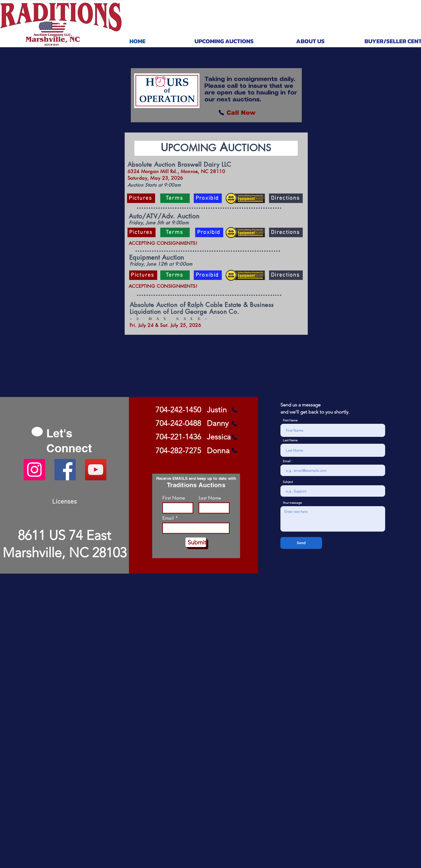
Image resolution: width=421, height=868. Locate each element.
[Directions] (286, 198)
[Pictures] (141, 198)
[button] (224, 41)
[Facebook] (65, 470)
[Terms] (175, 198)
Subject (288, 482)
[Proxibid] (208, 198)
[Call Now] (241, 112)
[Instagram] (34, 470)
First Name (174, 498)
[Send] (301, 543)
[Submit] (196, 542)
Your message (292, 503)
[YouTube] (96, 470)
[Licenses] (65, 501)
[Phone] (221, 112)
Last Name (210, 498)
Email (168, 518)
